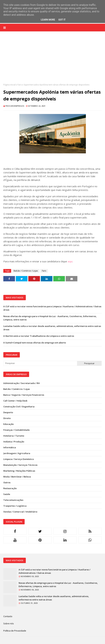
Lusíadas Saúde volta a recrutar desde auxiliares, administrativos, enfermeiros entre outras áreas (52, 328)
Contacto (8, 616)
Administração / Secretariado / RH (22, 383)
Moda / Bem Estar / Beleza (17, 477)
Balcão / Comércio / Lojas (26, 271)
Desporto (8, 412)
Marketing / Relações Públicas (19, 471)
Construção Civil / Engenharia (19, 407)
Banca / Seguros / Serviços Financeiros (24, 395)
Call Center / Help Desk (15, 401)
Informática (10, 447)
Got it (62, 20)
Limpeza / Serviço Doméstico (19, 459)
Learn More (48, 20)
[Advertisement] (52, 60)
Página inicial (9, 85)
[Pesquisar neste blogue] (40, 363)
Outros (7, 482)
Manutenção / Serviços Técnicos (20, 465)
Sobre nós (9, 623)
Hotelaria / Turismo (14, 436)
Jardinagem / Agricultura (17, 453)
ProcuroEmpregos (15, 106)
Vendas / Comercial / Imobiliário (20, 512)
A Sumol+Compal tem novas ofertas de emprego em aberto (35, 343)
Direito (7, 418)
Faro (20, 85)
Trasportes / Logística (15, 506)
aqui (70, 261)
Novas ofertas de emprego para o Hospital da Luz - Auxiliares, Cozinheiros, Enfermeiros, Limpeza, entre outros (50, 318)
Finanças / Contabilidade (16, 430)
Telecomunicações (13, 500)
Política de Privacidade (15, 631)
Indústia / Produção (14, 442)
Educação (8, 424)
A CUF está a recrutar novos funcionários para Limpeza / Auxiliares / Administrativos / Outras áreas (52, 308)
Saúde (7, 494)
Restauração (10, 488)
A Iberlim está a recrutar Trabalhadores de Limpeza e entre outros (39, 336)
